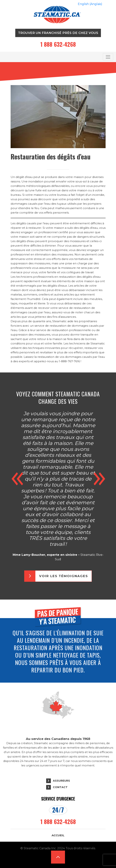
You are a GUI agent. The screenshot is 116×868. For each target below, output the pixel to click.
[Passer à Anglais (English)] (90, 4)
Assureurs (61, 781)
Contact (60, 787)
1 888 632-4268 (58, 44)
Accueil (58, 835)
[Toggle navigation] (108, 57)
